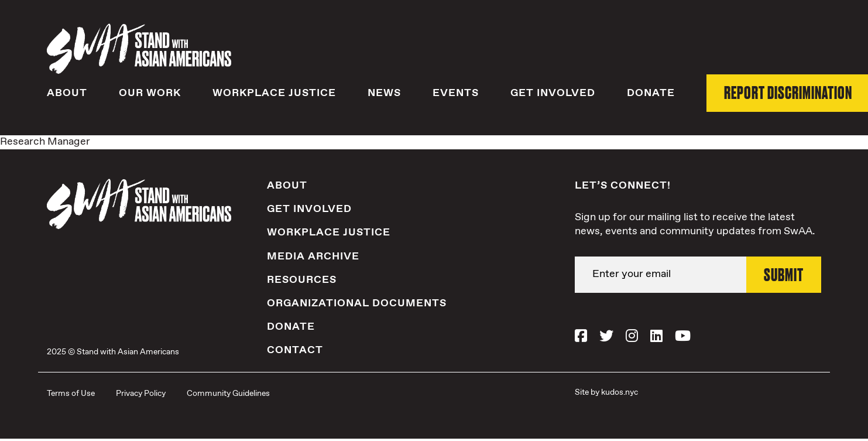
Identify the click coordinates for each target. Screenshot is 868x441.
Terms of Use (71, 394)
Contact (295, 350)
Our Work (150, 93)
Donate (651, 93)
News (384, 93)
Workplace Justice (274, 93)
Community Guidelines (228, 394)
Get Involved (553, 93)
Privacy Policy (141, 394)
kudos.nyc (620, 392)
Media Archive (313, 257)
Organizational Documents (357, 303)
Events (456, 93)
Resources (302, 280)
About (67, 93)
